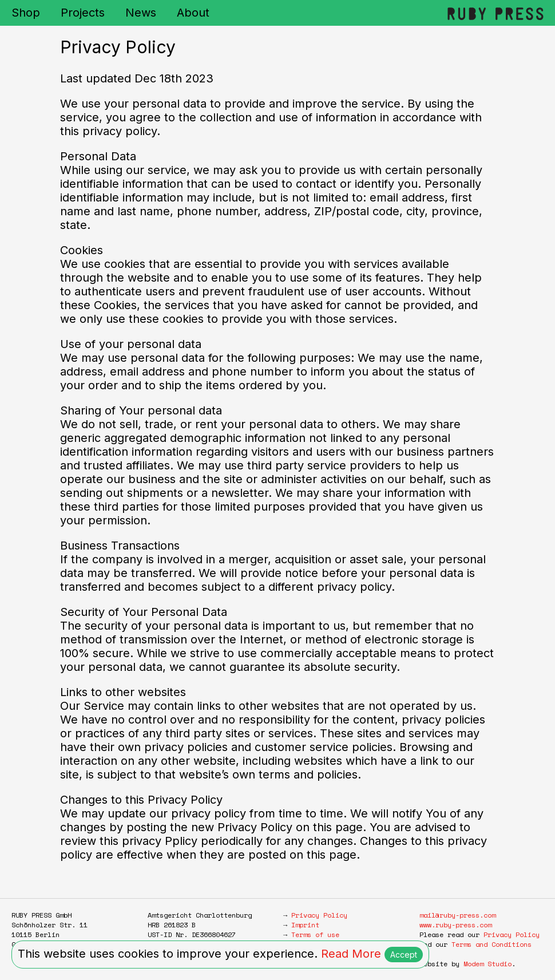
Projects (83, 13)
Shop (26, 13)
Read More (351, 954)
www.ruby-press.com (455, 925)
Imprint (305, 925)
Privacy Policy (319, 915)
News (141, 13)
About (193, 13)
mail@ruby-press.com (457, 915)
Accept (404, 955)
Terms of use (315, 934)
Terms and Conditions (491, 944)
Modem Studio (487, 964)
